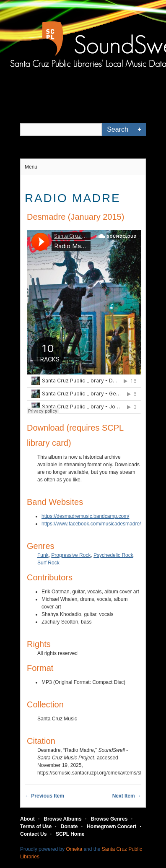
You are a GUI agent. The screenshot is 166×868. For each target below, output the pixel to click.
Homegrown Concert (112, 826)
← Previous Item (44, 796)
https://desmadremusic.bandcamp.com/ (85, 516)
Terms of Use (36, 826)
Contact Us (33, 834)
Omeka (74, 849)
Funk (43, 555)
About (27, 819)
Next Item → (127, 796)
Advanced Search (140, 130)
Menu (31, 167)
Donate (69, 826)
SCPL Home (70, 834)
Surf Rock (48, 563)
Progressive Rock (71, 555)
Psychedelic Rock (113, 555)
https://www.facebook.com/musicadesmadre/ (91, 524)
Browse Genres (109, 819)
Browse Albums (62, 819)
